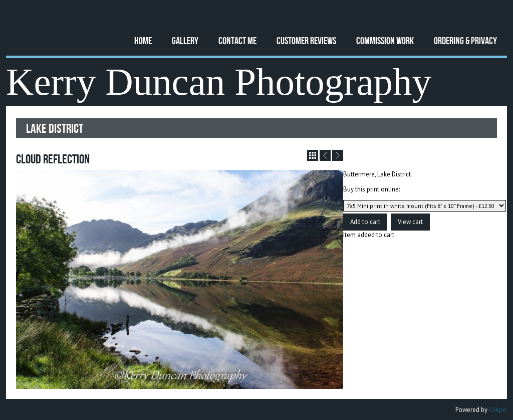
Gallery (185, 40)
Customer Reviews (306, 40)
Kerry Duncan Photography (219, 82)
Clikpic (498, 410)
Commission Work (385, 40)
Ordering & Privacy (465, 40)
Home (143, 40)
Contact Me (237, 40)
